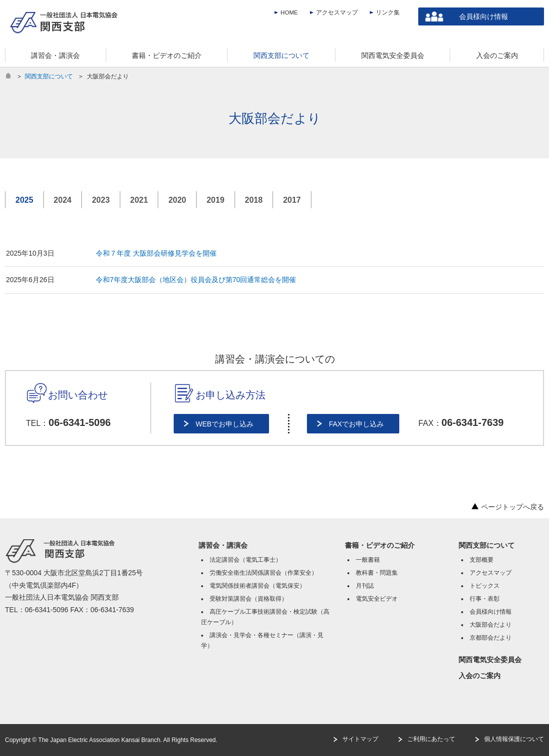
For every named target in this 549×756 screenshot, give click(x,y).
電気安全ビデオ (377, 599)
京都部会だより (491, 638)
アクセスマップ (337, 12)
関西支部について (49, 76)
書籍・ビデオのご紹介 (380, 545)
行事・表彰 (485, 599)
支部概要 (482, 560)
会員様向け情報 (484, 16)
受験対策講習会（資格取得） (249, 599)
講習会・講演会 (223, 545)
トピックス (485, 586)
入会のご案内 (480, 676)
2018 (254, 200)
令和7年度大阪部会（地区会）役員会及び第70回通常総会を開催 (196, 280)
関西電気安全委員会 (490, 660)
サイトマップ (360, 739)
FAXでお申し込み (356, 424)
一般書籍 (368, 560)
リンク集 (388, 12)
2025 (24, 200)
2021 (139, 200)
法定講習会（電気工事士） (246, 560)
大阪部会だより (491, 625)
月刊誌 (365, 586)
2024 (63, 200)
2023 (101, 200)
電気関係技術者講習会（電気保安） (258, 586)
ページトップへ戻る (508, 507)
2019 (216, 200)
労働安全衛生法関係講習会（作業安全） (264, 573)
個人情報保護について (514, 739)
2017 (292, 200)
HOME (289, 12)
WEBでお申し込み (225, 424)
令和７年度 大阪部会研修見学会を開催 (156, 253)
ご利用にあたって (431, 739)
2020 (177, 200)
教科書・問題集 (377, 573)
